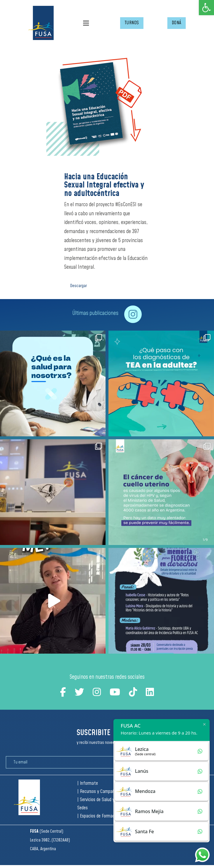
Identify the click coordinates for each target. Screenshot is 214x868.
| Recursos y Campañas (98, 792)
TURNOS (132, 23)
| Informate (88, 783)
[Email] (72, 762)
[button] (206, 8)
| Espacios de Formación (98, 816)
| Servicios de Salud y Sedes (96, 804)
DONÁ (177, 23)
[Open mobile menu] (86, 23)
